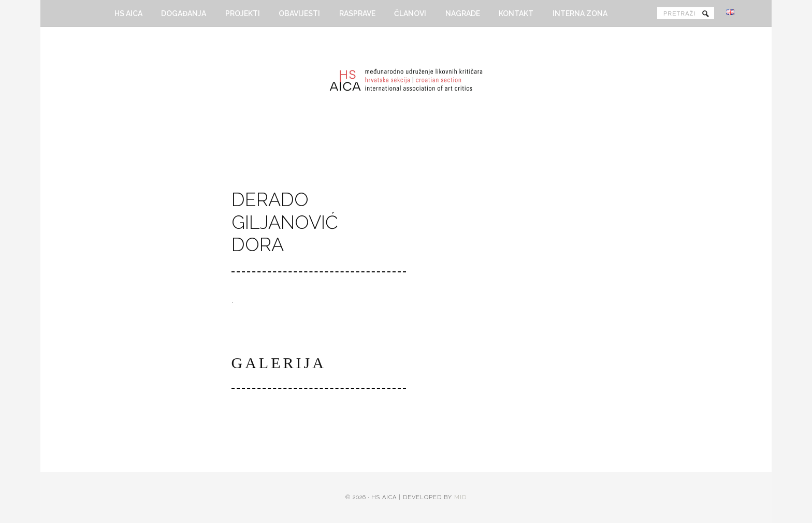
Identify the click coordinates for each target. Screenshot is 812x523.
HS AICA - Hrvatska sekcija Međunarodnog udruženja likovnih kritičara (406, 84)
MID (460, 499)
